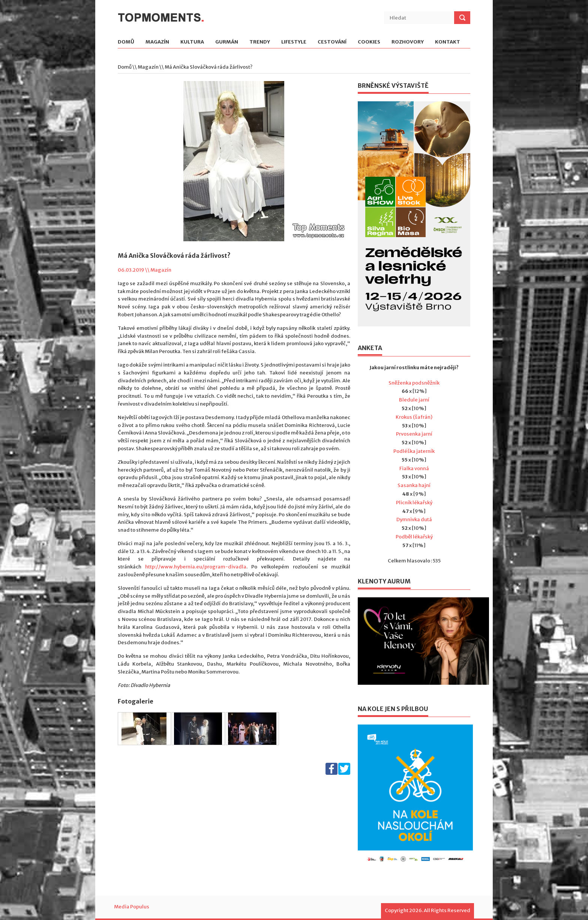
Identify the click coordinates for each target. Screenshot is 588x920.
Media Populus (132, 907)
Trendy (260, 42)
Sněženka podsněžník (414, 383)
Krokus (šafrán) (414, 417)
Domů (126, 42)
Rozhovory (408, 42)
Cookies (369, 42)
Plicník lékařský (414, 503)
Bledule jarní (414, 400)
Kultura (192, 42)
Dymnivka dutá (414, 519)
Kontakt (448, 42)
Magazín (157, 42)
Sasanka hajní (414, 485)
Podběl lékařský (414, 537)
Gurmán (227, 42)
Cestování (332, 42)
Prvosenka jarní (414, 434)
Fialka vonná (414, 468)
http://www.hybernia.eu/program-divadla (196, 567)
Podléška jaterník (414, 451)
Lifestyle (294, 42)
